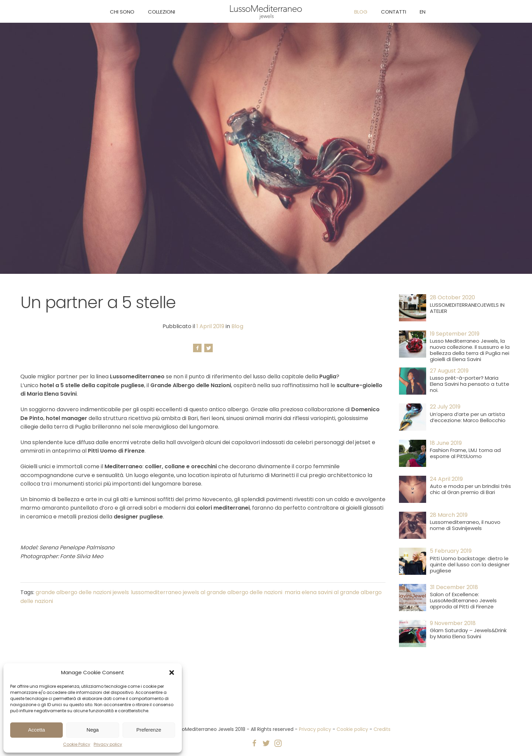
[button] (172, 673)
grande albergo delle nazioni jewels (82, 592)
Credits (382, 729)
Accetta (37, 730)
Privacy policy (108, 744)
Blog (361, 12)
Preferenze (149, 730)
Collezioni (161, 12)
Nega (93, 730)
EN (423, 12)
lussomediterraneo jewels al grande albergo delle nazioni (207, 592)
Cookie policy (352, 729)
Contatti (394, 12)
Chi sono (122, 12)
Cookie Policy (77, 744)
